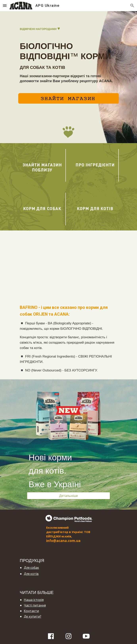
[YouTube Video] (68, 264)
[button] (5, 5)
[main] (68, 54)
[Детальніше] (68, 496)
